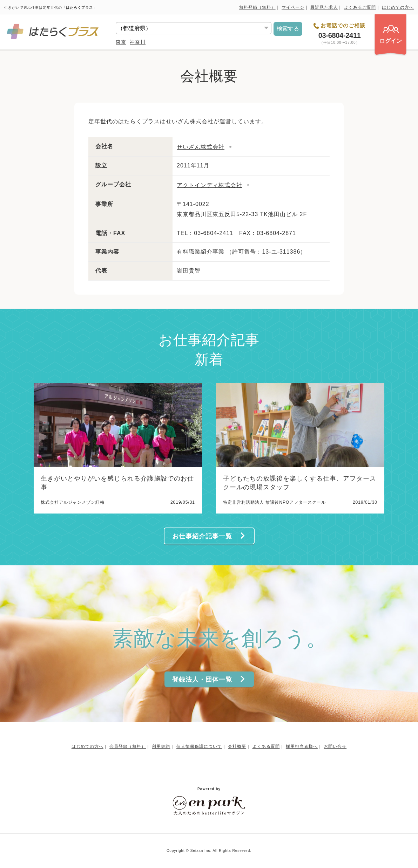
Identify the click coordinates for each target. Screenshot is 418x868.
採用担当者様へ (302, 746)
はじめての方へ (398, 7)
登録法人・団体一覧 (209, 679)
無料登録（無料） (257, 7)
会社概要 (237, 746)
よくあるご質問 (360, 7)
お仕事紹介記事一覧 (209, 536)
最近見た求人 (324, 7)
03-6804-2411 (340, 35)
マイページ (293, 7)
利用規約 (161, 746)
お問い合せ (335, 746)
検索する (288, 29)
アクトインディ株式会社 (210, 185)
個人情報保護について (199, 746)
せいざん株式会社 (201, 147)
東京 (121, 42)
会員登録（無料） (128, 746)
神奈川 (138, 42)
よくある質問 (266, 746)
